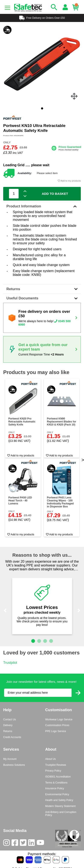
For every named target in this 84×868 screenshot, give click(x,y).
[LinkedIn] (32, 844)
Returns (42, 289)
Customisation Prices (57, 725)
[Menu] (7, 8)
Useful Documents (42, 298)
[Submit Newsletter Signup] (78, 693)
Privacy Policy (53, 771)
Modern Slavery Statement (60, 806)
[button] (5, 610)
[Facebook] (16, 844)
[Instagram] (7, 844)
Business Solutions (14, 765)
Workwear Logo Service (59, 719)
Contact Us (10, 719)
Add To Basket (55, 194)
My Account (10, 759)
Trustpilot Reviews (56, 765)
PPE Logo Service (56, 731)
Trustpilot (10, 663)
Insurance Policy (55, 788)
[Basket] (77, 7)
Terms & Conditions (56, 783)
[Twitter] (24, 844)
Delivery (8, 725)
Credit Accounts (12, 737)
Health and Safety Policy (59, 800)
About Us (51, 759)
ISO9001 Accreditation (58, 777)
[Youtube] (41, 844)
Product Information (42, 206)
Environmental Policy (57, 794)
